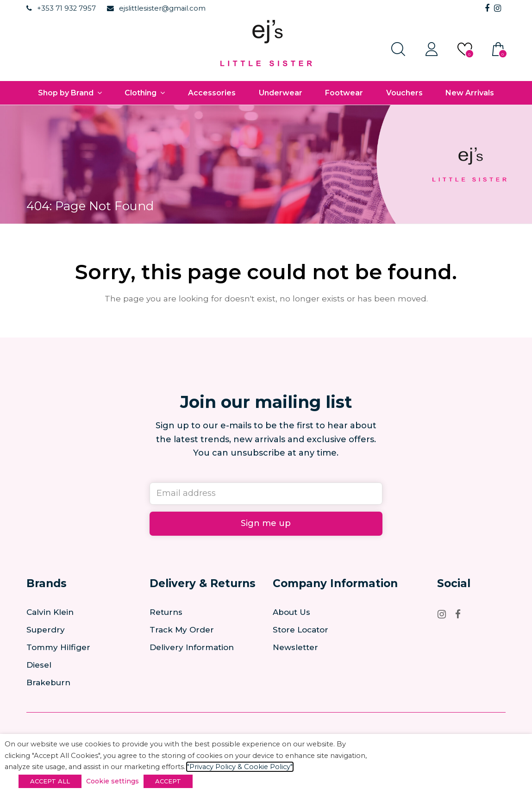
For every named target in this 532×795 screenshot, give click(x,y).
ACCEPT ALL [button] (50, 781)
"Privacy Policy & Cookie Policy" (240, 767)
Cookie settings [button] (113, 781)
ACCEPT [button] (168, 781)
